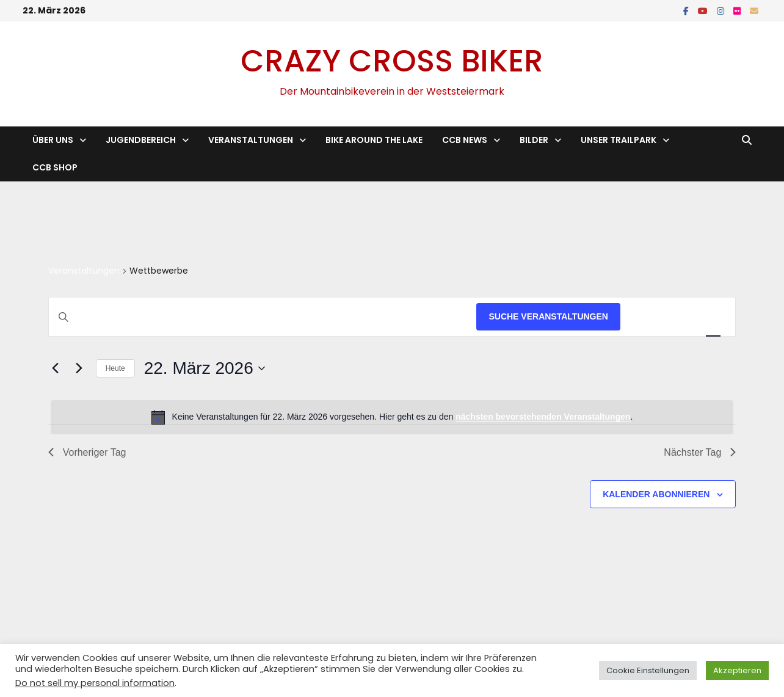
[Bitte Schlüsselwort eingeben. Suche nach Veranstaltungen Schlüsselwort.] (263, 317)
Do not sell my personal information (95, 683)
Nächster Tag (700, 452)
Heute (115, 368)
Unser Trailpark (619, 140)
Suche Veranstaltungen (548, 316)
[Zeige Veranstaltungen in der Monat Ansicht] (680, 317)
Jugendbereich (141, 140)
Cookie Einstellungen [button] (648, 670)
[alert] (392, 417)
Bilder (534, 140)
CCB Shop (55, 167)
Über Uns (53, 140)
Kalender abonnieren (656, 494)
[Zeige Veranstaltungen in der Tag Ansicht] (713, 317)
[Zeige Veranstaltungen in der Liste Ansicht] (644, 317)
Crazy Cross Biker (392, 61)
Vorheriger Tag (87, 452)
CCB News (465, 140)
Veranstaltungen (251, 140)
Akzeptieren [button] (737, 670)
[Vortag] (56, 368)
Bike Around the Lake (374, 140)
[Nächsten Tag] (79, 368)
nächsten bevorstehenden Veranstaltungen (543, 417)
